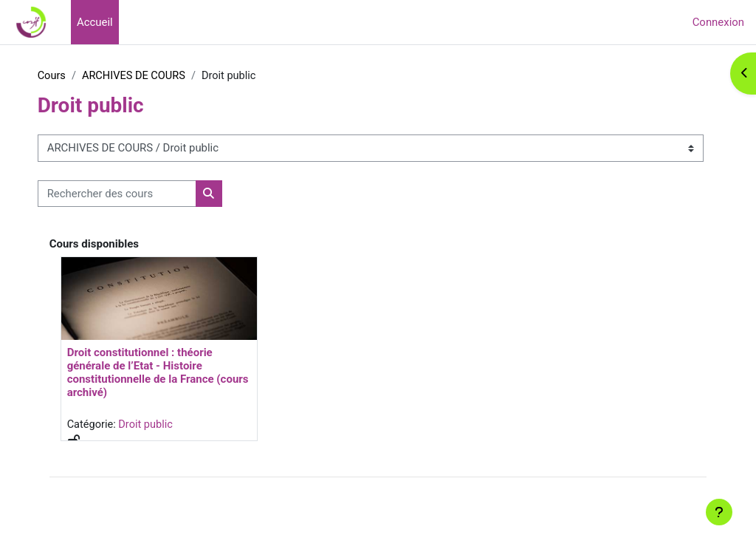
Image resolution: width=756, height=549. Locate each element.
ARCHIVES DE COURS (162, 76)
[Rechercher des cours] (143, 194)
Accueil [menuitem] (95, 22)
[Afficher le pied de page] (719, 512)
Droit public (174, 425)
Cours (78, 76)
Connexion (718, 22)
